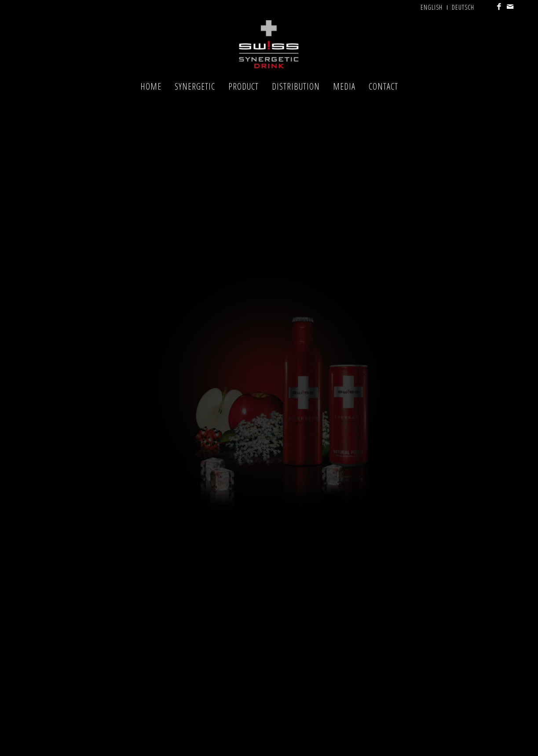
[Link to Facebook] (500, 7)
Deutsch (463, 7)
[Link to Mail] (511, 7)
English (432, 7)
